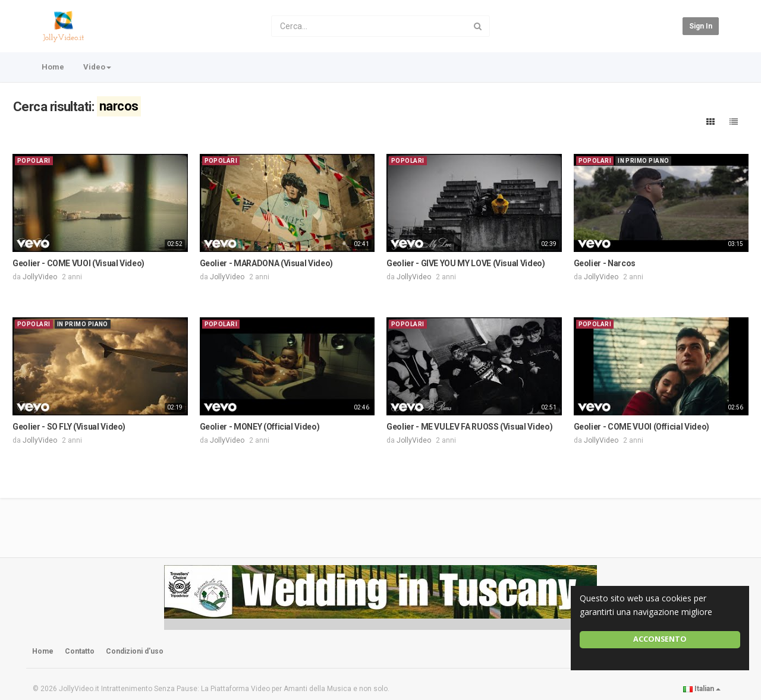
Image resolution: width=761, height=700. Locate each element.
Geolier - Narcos (605, 263)
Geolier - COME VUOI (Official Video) (641, 427)
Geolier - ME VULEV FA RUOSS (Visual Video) (469, 427)
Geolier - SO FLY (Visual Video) (69, 427)
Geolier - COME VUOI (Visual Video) (78, 263)
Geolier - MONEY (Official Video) (260, 427)
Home (53, 67)
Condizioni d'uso (135, 651)
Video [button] (97, 67)
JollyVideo (40, 277)
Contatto (80, 651)
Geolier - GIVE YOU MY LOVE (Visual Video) (466, 263)
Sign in (701, 26)
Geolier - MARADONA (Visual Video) (266, 263)
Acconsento (660, 639)
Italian (702, 689)
